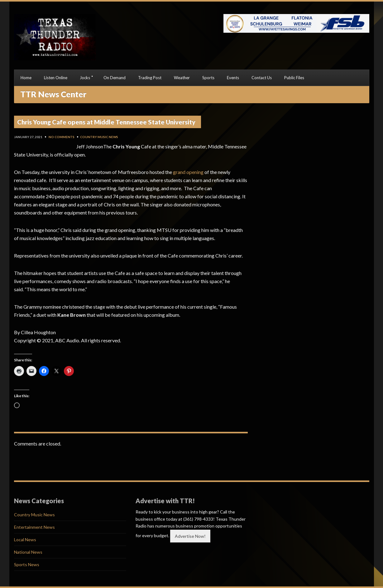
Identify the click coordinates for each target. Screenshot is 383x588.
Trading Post (150, 78)
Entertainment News (34, 527)
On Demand (115, 78)
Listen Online (56, 78)
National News (28, 552)
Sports (208, 78)
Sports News (27, 564)
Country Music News (99, 137)
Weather (182, 78)
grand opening (188, 172)
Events (233, 78)
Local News (25, 540)
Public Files (294, 78)
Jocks (85, 78)
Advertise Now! (190, 536)
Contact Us (262, 78)
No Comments (62, 137)
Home (26, 78)
